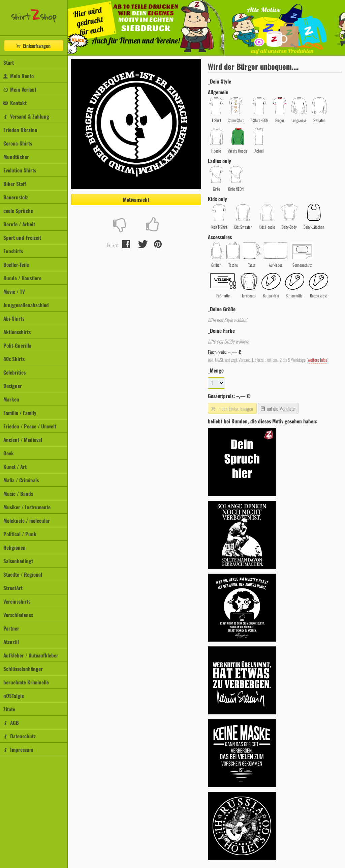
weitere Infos (318, 360)
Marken (11, 399)
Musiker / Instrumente (27, 507)
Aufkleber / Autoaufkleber (31, 655)
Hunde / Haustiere (22, 278)
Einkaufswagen (33, 46)
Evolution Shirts (20, 170)
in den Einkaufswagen (231, 408)
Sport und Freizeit (22, 237)
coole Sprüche (18, 211)
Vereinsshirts (17, 601)
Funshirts (13, 251)
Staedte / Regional (23, 574)
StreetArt (13, 588)
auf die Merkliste (277, 408)
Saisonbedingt (18, 561)
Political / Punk (20, 534)
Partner (11, 628)
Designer (13, 386)
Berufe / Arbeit (19, 224)
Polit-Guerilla (17, 345)
